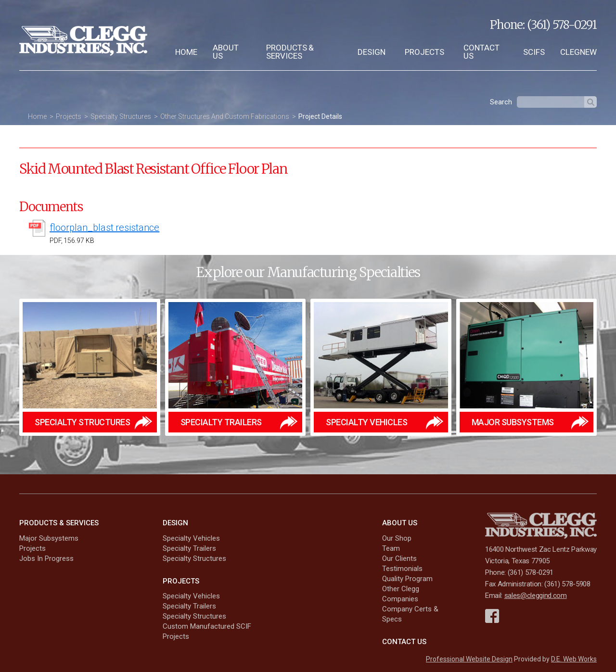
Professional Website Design (469, 659)
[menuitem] (186, 52)
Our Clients (399, 558)
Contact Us (481, 52)
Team (391, 548)
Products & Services (290, 52)
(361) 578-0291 (562, 25)
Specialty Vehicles (191, 538)
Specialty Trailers (189, 548)
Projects (424, 52)
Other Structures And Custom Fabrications (225, 116)
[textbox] (551, 102)
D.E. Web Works (574, 659)
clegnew (578, 52)
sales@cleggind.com (536, 596)
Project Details (320, 116)
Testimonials (402, 569)
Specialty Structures (121, 116)
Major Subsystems (49, 538)
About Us (226, 52)
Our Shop (397, 538)
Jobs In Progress (46, 558)
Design (372, 52)
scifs (534, 52)
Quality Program (407, 579)
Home (186, 52)
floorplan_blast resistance (104, 228)
